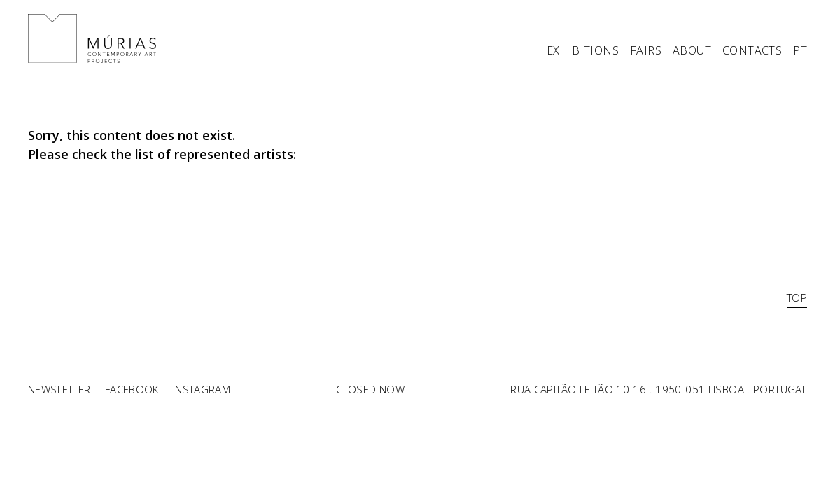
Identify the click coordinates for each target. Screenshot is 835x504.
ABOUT (692, 51)
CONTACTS (752, 51)
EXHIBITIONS (583, 51)
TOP (797, 297)
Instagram (202, 389)
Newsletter (59, 389)
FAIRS (646, 51)
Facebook (132, 389)
